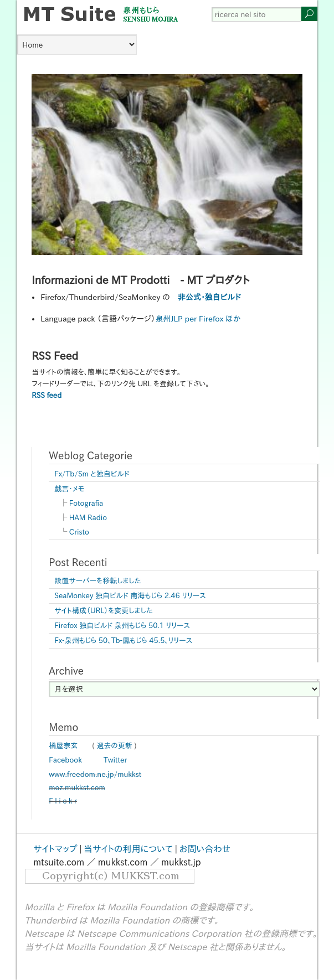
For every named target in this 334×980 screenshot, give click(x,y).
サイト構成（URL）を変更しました (104, 611)
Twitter (115, 760)
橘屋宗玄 (63, 746)
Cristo (79, 532)
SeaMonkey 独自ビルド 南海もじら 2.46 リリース (130, 596)
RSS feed (47, 395)
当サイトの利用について (128, 849)
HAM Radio (88, 518)
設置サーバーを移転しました (98, 581)
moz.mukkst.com (77, 788)
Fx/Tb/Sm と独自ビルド (92, 474)
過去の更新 (114, 746)
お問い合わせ (205, 849)
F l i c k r (63, 801)
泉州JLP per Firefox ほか (198, 319)
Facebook (65, 760)
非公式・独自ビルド (209, 297)
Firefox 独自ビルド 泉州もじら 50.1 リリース (122, 626)
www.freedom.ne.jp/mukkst (95, 774)
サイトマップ (55, 849)
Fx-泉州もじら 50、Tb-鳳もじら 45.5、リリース (123, 641)
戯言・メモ (69, 489)
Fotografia (86, 503)
